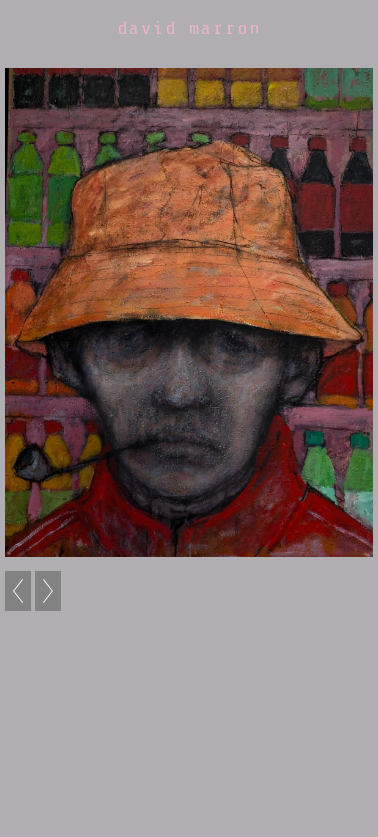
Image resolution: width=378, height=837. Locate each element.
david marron (189, 28)
